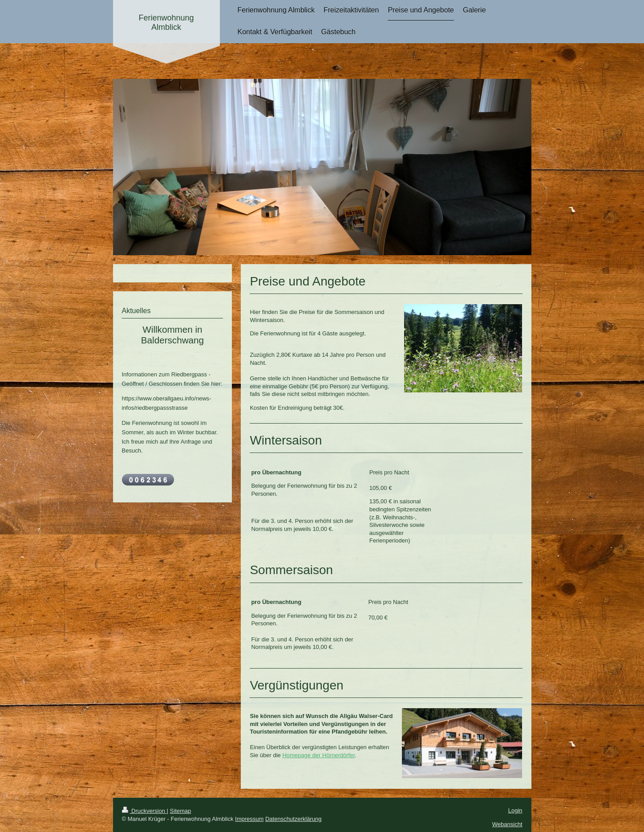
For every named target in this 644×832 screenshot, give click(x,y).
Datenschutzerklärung (293, 819)
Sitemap (181, 811)
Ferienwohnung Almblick (166, 22)
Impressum (249, 819)
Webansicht (507, 824)
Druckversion (144, 811)
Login (515, 810)
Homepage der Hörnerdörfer (318, 755)
